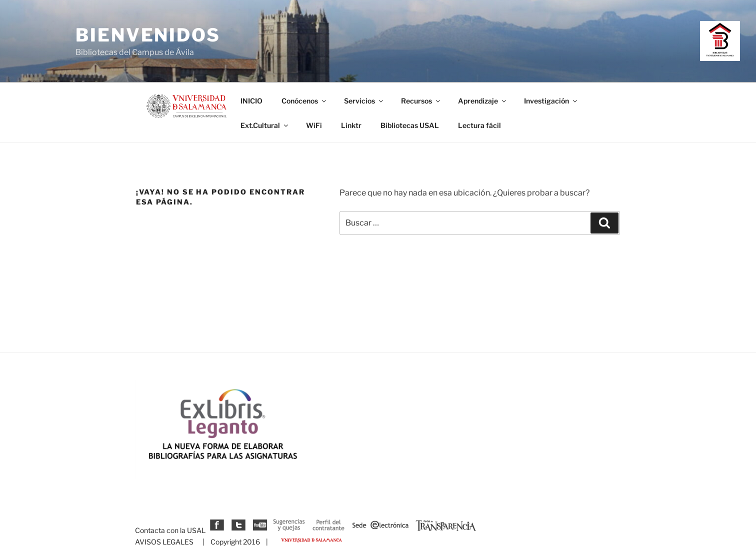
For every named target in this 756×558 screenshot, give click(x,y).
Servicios (364, 101)
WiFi (314, 125)
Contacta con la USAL (170, 530)
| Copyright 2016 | (234, 542)
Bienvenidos (148, 35)
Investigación (551, 101)
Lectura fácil (479, 125)
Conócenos (304, 101)
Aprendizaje (483, 101)
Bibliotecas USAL (410, 125)
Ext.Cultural (265, 125)
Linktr (351, 125)
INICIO (251, 101)
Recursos (421, 101)
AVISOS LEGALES (164, 542)
